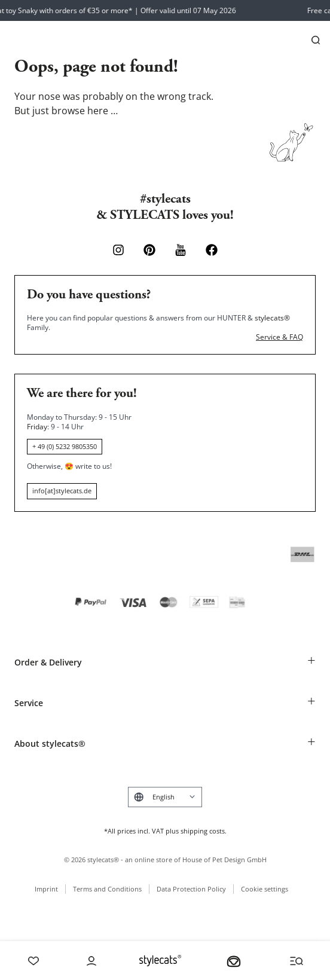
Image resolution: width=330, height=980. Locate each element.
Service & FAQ (279, 337)
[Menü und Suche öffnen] (297, 961)
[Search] (316, 40)
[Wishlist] (33, 961)
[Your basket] (234, 961)
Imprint (46, 889)
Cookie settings (265, 889)
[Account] (91, 961)
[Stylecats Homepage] (160, 961)
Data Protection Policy (191, 889)
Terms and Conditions (107, 889)
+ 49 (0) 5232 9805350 (65, 446)
